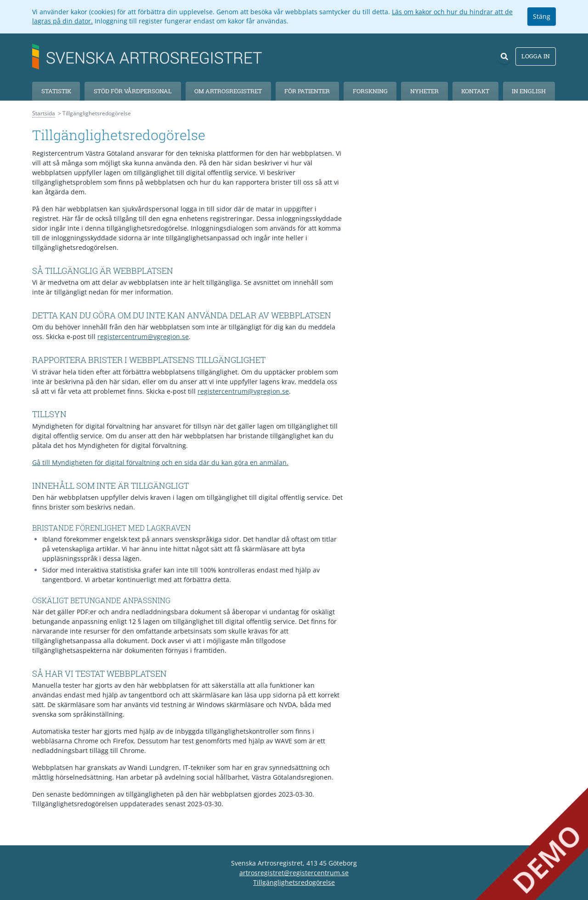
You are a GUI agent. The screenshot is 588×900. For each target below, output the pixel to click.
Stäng (542, 16)
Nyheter (424, 91)
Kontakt (475, 91)
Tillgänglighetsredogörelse (294, 882)
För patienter (307, 91)
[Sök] (504, 57)
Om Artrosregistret (228, 91)
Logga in (536, 56)
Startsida (44, 113)
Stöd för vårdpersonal (133, 91)
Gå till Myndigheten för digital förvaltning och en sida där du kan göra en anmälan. (160, 462)
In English (529, 91)
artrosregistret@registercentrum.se (294, 873)
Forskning (370, 91)
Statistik (56, 91)
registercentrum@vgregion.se (143, 337)
